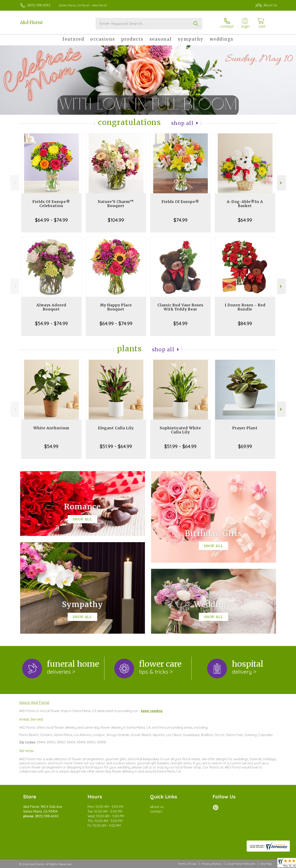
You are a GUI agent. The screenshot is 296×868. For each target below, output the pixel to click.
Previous (15, 183)
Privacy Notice (211, 864)
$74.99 (180, 220)
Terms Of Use (187, 864)
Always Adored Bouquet (51, 307)
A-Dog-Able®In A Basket (245, 204)
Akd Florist (32, 22)
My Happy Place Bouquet (116, 307)
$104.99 (116, 220)
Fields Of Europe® (180, 202)
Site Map (266, 864)
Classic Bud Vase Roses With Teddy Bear (180, 307)
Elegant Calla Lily (116, 428)
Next (282, 183)
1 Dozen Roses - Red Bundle (245, 307)
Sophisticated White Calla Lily (180, 430)
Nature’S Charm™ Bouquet (116, 204)
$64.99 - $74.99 (51, 220)
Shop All (182, 123)
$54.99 (180, 323)
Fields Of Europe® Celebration (51, 204)
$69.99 (245, 446)
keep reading (152, 711)
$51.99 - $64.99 (116, 446)
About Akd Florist (34, 702)
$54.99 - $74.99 (51, 323)
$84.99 (245, 323)
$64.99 (245, 220)
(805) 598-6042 (39, 5)
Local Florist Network (241, 864)
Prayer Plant (245, 428)
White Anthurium (51, 428)
